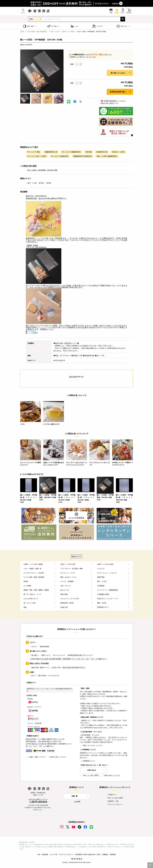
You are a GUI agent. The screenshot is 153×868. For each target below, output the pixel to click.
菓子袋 (65, 32)
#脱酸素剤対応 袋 (51, 152)
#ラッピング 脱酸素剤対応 (71, 152)
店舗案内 (105, 854)
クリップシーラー (44, 327)
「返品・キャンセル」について (91, 745)
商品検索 (45, 854)
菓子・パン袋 (55, 32)
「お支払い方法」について (56, 757)
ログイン (34, 647)
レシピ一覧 (53, 854)
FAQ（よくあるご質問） (115, 798)
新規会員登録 (44, 647)
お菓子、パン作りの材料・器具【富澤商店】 (34, 32)
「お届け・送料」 (89, 659)
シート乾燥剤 (32, 333)
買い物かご (34, 655)
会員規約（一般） (113, 801)
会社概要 (76, 802)
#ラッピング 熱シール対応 (37, 156)
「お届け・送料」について (36, 757)
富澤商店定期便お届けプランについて (79, 655)
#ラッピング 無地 (34, 152)
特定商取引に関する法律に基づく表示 (88, 854)
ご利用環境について (87, 761)
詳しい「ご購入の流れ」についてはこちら (45, 676)
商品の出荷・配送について (109, 103)
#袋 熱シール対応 (118, 152)
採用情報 (113, 854)
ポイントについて (58, 655)
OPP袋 (72, 32)
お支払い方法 (55, 668)
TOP (39, 854)
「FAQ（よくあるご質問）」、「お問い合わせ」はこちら (100, 775)
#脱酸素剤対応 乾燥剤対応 (83, 156)
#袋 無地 (89, 152)
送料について (45, 655)
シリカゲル (31, 331)
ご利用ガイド (111, 795)
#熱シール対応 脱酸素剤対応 (107, 156)
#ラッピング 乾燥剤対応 (60, 156)
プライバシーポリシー (114, 804)
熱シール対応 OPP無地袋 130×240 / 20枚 (42, 170)
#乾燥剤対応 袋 (102, 152)
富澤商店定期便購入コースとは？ (112, 101)
